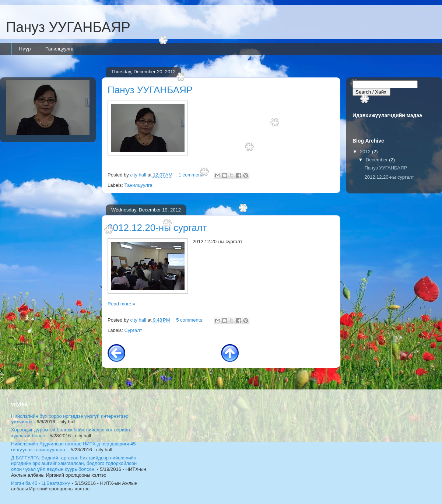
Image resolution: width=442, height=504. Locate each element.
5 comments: (190, 320)
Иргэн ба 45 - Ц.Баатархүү (41, 483)
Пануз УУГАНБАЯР (68, 27)
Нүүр (25, 49)
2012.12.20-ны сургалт (157, 228)
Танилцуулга (59, 49)
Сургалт (133, 330)
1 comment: (192, 175)
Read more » (121, 304)
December (378, 160)
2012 (366, 152)
